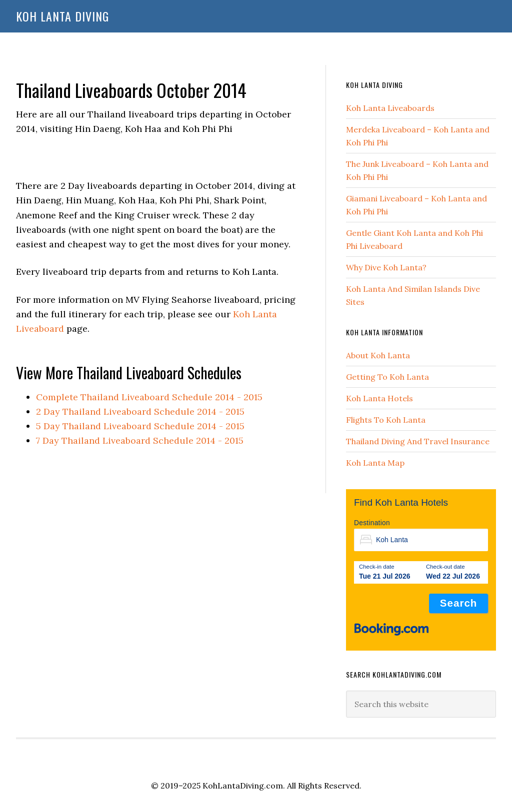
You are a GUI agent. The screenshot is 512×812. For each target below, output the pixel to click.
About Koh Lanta (378, 355)
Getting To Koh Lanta (387, 377)
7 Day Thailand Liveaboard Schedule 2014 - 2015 (140, 440)
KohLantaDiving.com (243, 786)
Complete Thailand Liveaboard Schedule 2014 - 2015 (149, 397)
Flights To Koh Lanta (386, 420)
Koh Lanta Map (375, 463)
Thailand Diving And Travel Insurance (418, 441)
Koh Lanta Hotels (379, 398)
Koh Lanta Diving (62, 16)
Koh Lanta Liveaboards (390, 108)
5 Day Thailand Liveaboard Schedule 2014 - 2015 (140, 426)
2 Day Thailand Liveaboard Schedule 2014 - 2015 (140, 411)
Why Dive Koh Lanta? (386, 267)
